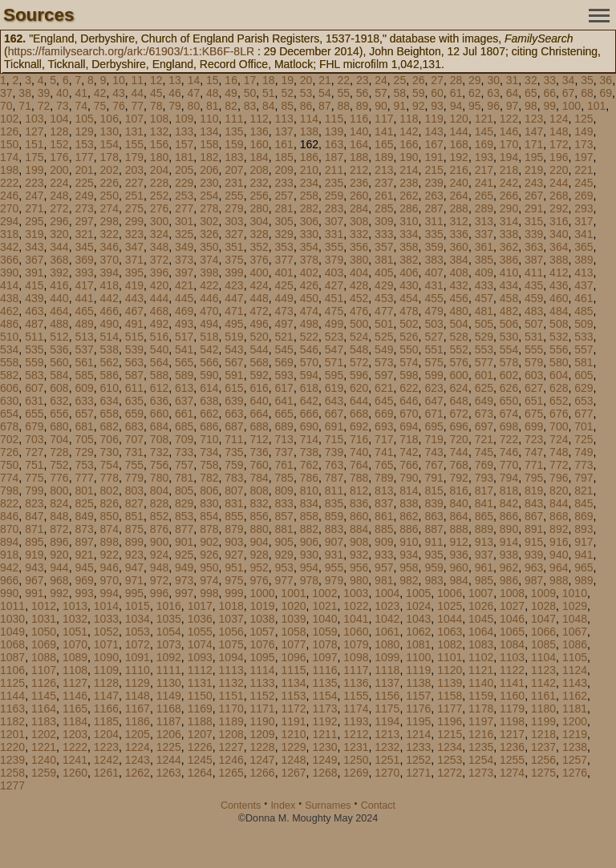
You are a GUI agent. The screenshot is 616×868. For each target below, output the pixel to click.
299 (134, 221)
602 (509, 375)
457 (484, 298)
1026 (481, 606)
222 (9, 183)
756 (159, 465)
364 (559, 247)
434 (509, 285)
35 (587, 80)
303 (234, 221)
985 (484, 580)
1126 (44, 683)
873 (84, 529)
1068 (12, 644)
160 (259, 144)
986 (509, 580)
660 (159, 414)
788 (359, 478)
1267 (293, 773)
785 (284, 478)
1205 (138, 734)
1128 (106, 683)
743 (434, 452)
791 (434, 478)
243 (534, 183)
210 (309, 170)
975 (234, 580)
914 (509, 542)
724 (559, 439)
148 (559, 131)
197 (584, 157)
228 (159, 183)
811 (334, 491)
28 (456, 80)
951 (234, 567)
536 (59, 349)
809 (284, 491)
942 (9, 567)
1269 (356, 773)
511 (34, 337)
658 (109, 414)
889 (484, 529)
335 (434, 234)
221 (584, 170)
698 (509, 426)
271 (34, 208)
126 (9, 131)
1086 (575, 644)
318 (9, 234)
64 (513, 93)
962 (509, 567)
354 (309, 247)
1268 (324, 773)
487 (34, 324)
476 (359, 311)
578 (509, 362)
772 (559, 465)
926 (209, 555)
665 (284, 414)
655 (34, 414)
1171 (263, 709)
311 (434, 221)
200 (59, 170)
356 (359, 247)
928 (259, 555)
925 (184, 555)
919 (34, 555)
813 (384, 491)
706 (109, 439)
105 (84, 119)
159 (234, 144)
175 (34, 157)
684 (159, 426)
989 (584, 580)
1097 (324, 657)
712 (259, 439)
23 (363, 80)
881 (284, 529)
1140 (481, 683)
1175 (387, 709)
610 (109, 388)
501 (384, 324)
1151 (231, 696)
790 (409, 478)
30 (493, 80)
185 (284, 157)
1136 (356, 683)
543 (234, 349)
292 (559, 208)
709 (184, 439)
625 (484, 388)
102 (9, 119)
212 (359, 170)
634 (109, 401)
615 (234, 388)
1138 (418, 683)
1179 (512, 709)
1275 (543, 773)
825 (84, 503)
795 (534, 478)
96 (493, 106)
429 (384, 285)
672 (459, 414)
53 (306, 93)
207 (234, 170)
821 (584, 491)
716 (359, 439)
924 (159, 555)
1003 (356, 593)
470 (209, 311)
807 (234, 491)
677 (584, 414)
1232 (387, 747)
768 (459, 465)
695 (434, 426)
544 (259, 349)
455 (434, 298)
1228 (263, 747)
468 (159, 311)
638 (209, 401)
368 (59, 260)
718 (409, 439)
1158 (450, 696)
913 (484, 542)
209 (284, 170)
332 (359, 234)
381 (384, 260)
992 (59, 593)
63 (493, 93)
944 (59, 567)
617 (284, 388)
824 (59, 503)
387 (534, 260)
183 (234, 157)
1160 (512, 696)
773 (584, 465)
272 (59, 208)
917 (584, 542)
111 (234, 119)
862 (409, 516)
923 (134, 555)
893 (584, 529)
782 (209, 478)
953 (284, 567)
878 (209, 529)
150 (9, 144)
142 (409, 131)
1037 (231, 619)
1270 (387, 773)
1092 (169, 657)
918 (9, 555)
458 (509, 298)
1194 (387, 721)
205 (184, 170)
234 (309, 183)
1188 (200, 721)
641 (284, 401)
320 (59, 234)
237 (384, 183)
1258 (12, 773)
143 (434, 131)
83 (250, 106)
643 (334, 401)
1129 (138, 683)
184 (259, 157)
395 (134, 273)
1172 (293, 709)
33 (549, 80)
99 (549, 106)
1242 (106, 760)
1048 (575, 619)
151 (34, 144)
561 (84, 362)
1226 (200, 747)
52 (287, 93)
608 (59, 388)
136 (259, 131)
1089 (75, 657)
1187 (169, 721)
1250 (356, 760)
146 (509, 131)
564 (159, 362)
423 (234, 285)
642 (309, 401)
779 (134, 478)
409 (484, 273)
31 (513, 80)
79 (175, 106)
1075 (231, 644)
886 (409, 529)
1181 (575, 709)
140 (359, 131)
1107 (44, 670)
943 (34, 567)
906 (309, 542)
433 (484, 285)
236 (359, 183)
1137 (387, 683)
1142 (543, 683)
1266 (263, 773)
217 (484, 170)
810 (309, 491)
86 (306, 106)
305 (284, 221)
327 (234, 234)
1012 (44, 606)
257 (284, 196)
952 (259, 567)
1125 (12, 683)
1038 (263, 619)
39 (44, 93)
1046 (512, 619)
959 (434, 567)
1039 (293, 619)
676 (559, 414)
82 (231, 106)
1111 (169, 670)
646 (409, 401)
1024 (418, 606)
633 (84, 401)
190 (409, 157)
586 (109, 375)
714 (309, 439)
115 (334, 119)
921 (84, 555)
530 (509, 337)
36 (606, 80)
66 (549, 93)
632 (59, 401)
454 (409, 298)
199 (34, 170)
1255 (512, 760)
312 (459, 221)
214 (409, 170)
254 (209, 196)
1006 (450, 593)
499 (334, 324)
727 (34, 452)
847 (34, 516)
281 (284, 208)
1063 (450, 632)
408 (459, 273)
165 (384, 144)
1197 (481, 721)
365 (584, 247)
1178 (481, 709)
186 (309, 157)
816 (459, 491)
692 (359, 426)
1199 (543, 721)
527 (434, 337)
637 (184, 401)
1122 (512, 670)
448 (259, 298)
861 (384, 516)
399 (234, 273)
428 (359, 285)
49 (231, 93)
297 (84, 221)
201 (84, 170)
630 (9, 401)
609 (84, 388)
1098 (356, 657)
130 (109, 131)
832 (259, 503)
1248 (293, 760)
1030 (12, 619)
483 (534, 311)
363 (534, 247)
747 (534, 452)
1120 (450, 670)
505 (484, 324)
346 (109, 247)
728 (59, 452)
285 (384, 208)
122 (509, 119)
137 (284, 131)
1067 (575, 632)
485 (584, 311)
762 (309, 465)
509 (584, 324)
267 (534, 196)
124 (559, 119)
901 (184, 542)
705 (84, 439)
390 (9, 273)
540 (159, 349)
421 (184, 285)
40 (63, 93)
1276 (575, 773)
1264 (200, 773)
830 (209, 503)
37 (6, 93)
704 (59, 439)
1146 (75, 696)
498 (309, 324)
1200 (575, 721)
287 (434, 208)
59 (419, 93)
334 (409, 234)
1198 (512, 721)
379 (334, 260)
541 (184, 349)
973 (184, 580)
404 (359, 273)
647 (434, 401)
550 (409, 349)
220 (559, 170)
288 (459, 208)
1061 (387, 632)
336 (459, 234)
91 (400, 106)
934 (409, 555)
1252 (418, 760)
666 (309, 414)
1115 (293, 670)
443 (134, 298)
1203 (75, 734)
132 (159, 131)
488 (59, 324)
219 (534, 170)
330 (309, 234)
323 (134, 234)
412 (559, 273)
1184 (75, 721)
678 (9, 426)
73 (63, 106)
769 (484, 465)
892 (559, 529)
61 (456, 93)
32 (531, 80)
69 (606, 93)
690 (309, 426)
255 (234, 196)
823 (34, 503)
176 (59, 157)
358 (409, 247)
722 (509, 439)
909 (384, 542)
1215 (450, 734)
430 (409, 285)
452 (359, 298)
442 (109, 298)
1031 (44, 619)
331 (334, 234)
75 (100, 106)
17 (250, 80)
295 (34, 221)
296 (59, 221)
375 (234, 260)
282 (309, 208)
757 (184, 465)
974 (209, 580)
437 (584, 285)
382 (409, 260)
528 (459, 337)
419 (134, 285)
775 (34, 478)
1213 (387, 734)
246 (9, 196)
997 (184, 593)
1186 (138, 721)
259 (334, 196)
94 (456, 106)
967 (34, 580)
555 (534, 349)
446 (209, 298)
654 (9, 414)
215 (434, 170)
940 (559, 555)
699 (534, 426)
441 (84, 298)
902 (209, 542)
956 (359, 567)
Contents (241, 805)
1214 (418, 734)
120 (459, 119)
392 (59, 273)
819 (534, 491)
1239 (12, 760)
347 (134, 247)
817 (484, 491)
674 (509, 414)
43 (119, 93)
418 (109, 285)
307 (334, 221)
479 (434, 311)
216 (459, 170)
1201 (12, 734)
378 (309, 260)
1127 (75, 683)
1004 (387, 593)
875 (134, 529)
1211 (324, 734)
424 (259, 285)
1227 (231, 747)
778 (109, 478)
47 (194, 93)
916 (559, 542)
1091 (138, 657)
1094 (231, 657)
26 (419, 80)
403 (334, 273)
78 (156, 106)
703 (34, 439)
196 (559, 157)
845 (584, 503)
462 (9, 311)
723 (534, 439)
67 (569, 93)
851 (134, 516)
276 (159, 208)
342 (9, 247)
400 (259, 273)
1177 (450, 709)
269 (584, 196)
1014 (106, 606)
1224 (138, 747)
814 (409, 491)
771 (534, 465)
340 (559, 234)
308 (359, 221)
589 (184, 375)
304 (259, 221)
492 (159, 324)
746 (509, 452)
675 (534, 414)
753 (84, 465)
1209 (263, 734)
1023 (387, 606)
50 (250, 93)
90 (381, 106)
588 (159, 375)
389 (584, 260)
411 (534, 273)
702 (9, 439)
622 (409, 388)
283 (334, 208)
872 (59, 529)
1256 (543, 760)
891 (534, 529)
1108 (75, 670)
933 (384, 555)
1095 (263, 657)
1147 (106, 696)
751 (34, 465)
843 (534, 503)
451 (334, 298)
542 (209, 349)
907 (334, 542)
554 (509, 349)
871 (34, 529)
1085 (543, 644)
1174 (356, 709)
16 (231, 80)
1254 (481, 760)
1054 (169, 632)
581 (584, 362)
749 (584, 452)
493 (184, 324)
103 (34, 119)
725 (584, 439)
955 (334, 567)
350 (209, 247)
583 (34, 375)
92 (419, 106)
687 (234, 426)
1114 (263, 670)
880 (259, 529)
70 (6, 106)
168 (459, 144)
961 (484, 567)
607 (34, 388)
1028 (543, 606)
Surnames (328, 805)
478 (409, 311)
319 (34, 234)
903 (234, 542)
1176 (418, 709)
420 (159, 285)
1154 (324, 696)
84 (269, 106)
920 (59, 555)
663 (234, 414)
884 (359, 529)
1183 (44, 721)
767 (434, 465)
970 (109, 580)
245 (584, 183)
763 (334, 465)
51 (269, 93)
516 (159, 337)
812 (359, 491)
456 (459, 298)
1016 (169, 606)
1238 (575, 747)
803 (134, 491)
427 (334, 285)
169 (484, 144)
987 (534, 580)
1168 (169, 709)
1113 (231, 670)
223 (34, 183)
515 (134, 337)
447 (234, 298)
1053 (138, 632)
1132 (231, 683)
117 (384, 119)
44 (138, 93)
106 (109, 119)
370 (109, 260)
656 (59, 414)
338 (509, 234)
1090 (106, 657)
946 (109, 567)
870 (9, 529)
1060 (356, 632)
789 (384, 478)
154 (109, 144)
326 (209, 234)
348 (159, 247)
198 (9, 170)
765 (384, 465)
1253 (450, 760)
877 (184, 529)
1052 (106, 632)
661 (184, 414)
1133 (263, 683)
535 (34, 349)
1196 (450, 721)
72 (44, 106)
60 (437, 93)
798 (9, 491)
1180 (543, 709)
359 (434, 247)
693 (384, 426)
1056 (231, 632)
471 (234, 311)
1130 (169, 683)
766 (409, 465)
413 (584, 273)
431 (434, 285)
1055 (200, 632)
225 (84, 183)
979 (334, 580)
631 (34, 401)
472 (259, 311)
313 (484, 221)
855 (234, 516)
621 (384, 388)
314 (509, 221)
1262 (138, 773)
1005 (418, 593)
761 (284, 465)
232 (259, 183)
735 (234, 452)
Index (283, 805)
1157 (418, 696)
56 (363, 93)
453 (384, 298)
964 (559, 567)
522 (309, 337)
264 (459, 196)
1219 (575, 734)
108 (159, 119)
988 (559, 580)
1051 (75, 632)
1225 (169, 747)
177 (84, 157)
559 (34, 362)
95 (475, 106)
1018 (231, 606)
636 (159, 401)
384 (459, 260)
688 (259, 426)
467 (134, 311)
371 (134, 260)
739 (334, 452)
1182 (12, 721)
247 (34, 196)
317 (584, 221)
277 (184, 208)
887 (434, 529)
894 (9, 542)
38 (25, 93)
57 (381, 93)
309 (384, 221)
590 (209, 375)
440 (59, 298)
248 (59, 196)
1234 (450, 747)
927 (234, 555)
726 (9, 452)
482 (509, 311)
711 (234, 439)
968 (59, 580)
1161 (543, 696)
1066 (543, 632)
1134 (293, 683)
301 (184, 221)
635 (134, 401)
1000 (262, 593)
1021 (324, 606)
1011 (12, 606)
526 (409, 337)
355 (334, 247)
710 (209, 439)
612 (159, 388)
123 (534, 119)
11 (138, 80)
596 (359, 375)
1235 (481, 747)
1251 (387, 760)
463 (34, 311)
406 (409, 273)
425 (284, 285)
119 (434, 119)
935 (434, 555)
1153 (293, 696)
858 (309, 516)
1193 (356, 721)
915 (534, 542)
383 (434, 260)
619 (334, 388)
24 (381, 80)
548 (359, 349)
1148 (138, 696)
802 (109, 491)
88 (343, 106)
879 (234, 529)
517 (184, 337)
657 (84, 414)
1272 (450, 773)
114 (309, 119)
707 (134, 439)
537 (84, 349)
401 (284, 273)
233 (284, 183)
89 (363, 106)
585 (84, 375)
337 (484, 234)
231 (234, 183)
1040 (324, 619)
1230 (324, 747)
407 (434, 273)
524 (359, 337)
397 (184, 273)
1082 (450, 644)
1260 (75, 773)
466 (109, 311)
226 (109, 183)
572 (359, 362)
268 (559, 196)
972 (159, 580)
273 (84, 208)
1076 (263, 644)
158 (209, 144)
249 (84, 196)
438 (9, 298)
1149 (169, 696)
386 (509, 260)
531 (534, 337)
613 (184, 388)
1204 (106, 734)
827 (134, 503)
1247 (263, 760)
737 (284, 452)
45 (156, 93)
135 (234, 131)
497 (284, 324)
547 (334, 349)
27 (437, 80)
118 (409, 119)
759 (234, 465)
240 (459, 183)
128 (59, 131)
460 (559, 298)
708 (159, 439)
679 (34, 426)
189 (384, 157)
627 (534, 388)
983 (434, 580)
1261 (106, 773)
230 (209, 183)
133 (184, 131)
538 (109, 349)
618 (309, 388)
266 (509, 196)
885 (384, 529)
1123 (543, 670)
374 (209, 260)
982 (409, 580)
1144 (12, 696)
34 (569, 80)
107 (134, 119)
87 (325, 106)
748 (559, 452)
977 (284, 580)
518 (209, 337)
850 (109, 516)
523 (334, 337)
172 (559, 144)
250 (109, 196)
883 (334, 529)
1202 (44, 734)
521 (284, 337)
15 (213, 80)
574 (409, 362)
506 (509, 324)
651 (534, 401)
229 (184, 183)
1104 (543, 657)
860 (359, 516)
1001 (293, 593)
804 (159, 491)
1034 (138, 619)
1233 (418, 747)
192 (459, 157)
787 (334, 478)
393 (84, 273)
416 (59, 285)
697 (484, 426)
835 (334, 503)
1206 (169, 734)
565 (184, 362)
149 (584, 131)
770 (509, 465)
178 (109, 157)
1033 (106, 619)
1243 (138, 760)
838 (409, 503)
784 (259, 478)
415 (34, 285)
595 (334, 375)
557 (584, 349)
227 (134, 183)
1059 (324, 632)
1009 (543, 593)
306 (309, 221)
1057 (263, 632)
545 (284, 349)
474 (309, 311)
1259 (44, 773)
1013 (75, 606)
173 (584, 144)
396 (159, 273)
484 (559, 311)
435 (534, 285)
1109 (106, 670)
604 (559, 375)
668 (359, 414)
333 (384, 234)
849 (84, 516)
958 (409, 567)
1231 (356, 747)
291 (534, 208)
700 (559, 426)
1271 (418, 773)
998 (209, 593)
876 (159, 529)
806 (209, 491)
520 (259, 337)
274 (109, 208)
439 (34, 298)
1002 (324, 593)
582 (9, 375)
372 (159, 260)
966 (9, 580)
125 (584, 119)
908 (359, 542)
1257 (575, 760)
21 (325, 80)
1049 (12, 632)
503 (434, 324)
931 (334, 555)
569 (284, 362)
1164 (44, 709)
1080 (387, 644)
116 (359, 119)
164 (359, 144)
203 (134, 170)
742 (409, 452)
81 (213, 106)
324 (159, 234)
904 (259, 542)
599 (434, 375)
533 (584, 337)
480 (459, 311)
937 (484, 555)
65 (531, 93)
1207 (200, 734)
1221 (44, 747)
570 (309, 362)
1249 (324, 760)
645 (384, 401)
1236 (512, 747)
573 (384, 362)
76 (119, 106)
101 (596, 106)
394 (109, 273)
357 (384, 247)
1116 (324, 670)
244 (559, 183)
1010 (575, 593)
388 (559, 260)
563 (134, 362)
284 (359, 208)
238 (409, 183)
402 (309, 273)
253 (184, 196)
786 (309, 478)
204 (159, 170)
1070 (75, 644)
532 (559, 337)
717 (384, 439)
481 (484, 311)
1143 (575, 683)
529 (484, 337)
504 (459, 324)
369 (84, 260)
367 (34, 260)
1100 (418, 657)
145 (484, 131)
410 (509, 273)
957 (384, 567)
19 (287, 80)
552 (459, 349)
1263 (169, 773)
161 (284, 144)
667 (334, 414)
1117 (356, 670)
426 (309, 285)
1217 (512, 734)
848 (59, 516)
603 (534, 375)
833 (284, 503)
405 (384, 273)
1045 (481, 619)
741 (384, 452)
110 (209, 119)
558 (9, 362)
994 (109, 593)
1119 (418, 670)
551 (434, 349)
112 (259, 119)
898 (109, 542)
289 (484, 208)
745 (484, 452)
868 (559, 516)
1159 (481, 696)
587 (134, 375)
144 (459, 131)
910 (409, 542)
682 (109, 426)
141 (384, 131)
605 (584, 375)
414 (9, 285)
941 (584, 555)
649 (484, 401)
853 (184, 516)
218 (509, 170)
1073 (169, 644)
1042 (387, 619)
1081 (418, 644)
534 (9, 349)
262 (409, 196)
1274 (512, 773)
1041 (356, 619)
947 (134, 567)
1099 (387, 657)
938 (509, 555)
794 (509, 478)
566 (209, 362)
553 (484, 349)
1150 (200, 696)
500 (359, 324)
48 (213, 93)
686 (209, 426)
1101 (450, 657)
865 (484, 516)
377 (284, 260)
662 (209, 414)
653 (584, 401)
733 (184, 452)
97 (513, 106)
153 (84, 144)
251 (134, 196)
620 (359, 388)
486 (9, 324)
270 (9, 208)
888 (459, 529)
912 (459, 542)
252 (159, 196)
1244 (169, 760)
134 (209, 131)
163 (334, 144)
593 (284, 375)
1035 (169, 619)
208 (259, 170)
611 (134, 388)
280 (259, 208)
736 (259, 452)
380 (359, 260)
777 (84, 478)
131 (134, 131)
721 (484, 439)
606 (9, 388)
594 (309, 375)
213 (384, 170)
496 (259, 324)
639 (234, 401)
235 (334, 183)
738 (309, 452)
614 (209, 388)
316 (559, 221)
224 (59, 183)
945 (84, 567)
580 (559, 362)
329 (284, 234)
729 (84, 452)
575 (434, 362)
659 (134, 414)
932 (359, 555)
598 (409, 375)
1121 (481, 670)
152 (59, 144)
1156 (387, 696)
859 (334, 516)
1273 (481, 773)
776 (59, 478)
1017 (200, 606)
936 (459, 555)
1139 (450, 683)
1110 (138, 670)
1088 (44, 657)
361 (484, 247)
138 (309, 131)
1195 (418, 721)
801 (84, 491)
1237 (543, 747)
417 (84, 285)
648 (459, 401)
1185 (106, 721)
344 (59, 247)
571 (334, 362)
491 (134, 324)
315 (534, 221)
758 (209, 465)
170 (509, 144)
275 (134, 208)
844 (559, 503)
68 (587, 93)
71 (25, 106)
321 (84, 234)
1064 (481, 632)
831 (234, 503)
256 (259, 196)
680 (59, 426)
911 (434, 542)
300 (159, 221)
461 (584, 298)
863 (434, 516)
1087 (12, 657)
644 (359, 401)
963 (534, 567)
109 (184, 119)
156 (159, 144)
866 (509, 516)
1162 (575, 696)
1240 (44, 760)
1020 (293, 606)
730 (109, 452)
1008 (512, 593)
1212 (356, 734)
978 (309, 580)
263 (434, 196)
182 (209, 157)
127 (34, 131)
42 (100, 93)
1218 (543, 734)
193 (484, 157)
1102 (481, 657)
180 (159, 157)
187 (334, 157)
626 (509, 388)
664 (259, 414)
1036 (200, 619)
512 (59, 337)
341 (584, 234)
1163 (12, 709)
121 (484, 119)
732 (159, 452)
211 (334, 170)
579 (534, 362)
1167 (138, 709)
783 (234, 478)
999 (234, 593)
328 (259, 234)
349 (184, 247)
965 (584, 567)
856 (259, 516)
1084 (512, 644)
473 (284, 311)
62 (475, 93)
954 (309, 567)
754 (109, 465)
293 (584, 208)
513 (84, 337)
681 (84, 426)
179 (134, 157)
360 (459, 247)
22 (344, 80)
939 (534, 555)
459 (534, 298)
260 (359, 196)
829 (184, 503)
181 (184, 157)
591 (234, 375)
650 (509, 401)
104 (59, 119)
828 (159, 503)
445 (184, 298)
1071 (106, 644)
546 (309, 349)
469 (184, 311)
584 (59, 375)
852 (159, 516)
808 (259, 491)
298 (109, 221)
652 (559, 401)
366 (9, 260)
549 (384, 349)
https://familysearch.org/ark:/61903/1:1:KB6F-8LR (131, 51)
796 (559, 478)
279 (234, 208)
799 (34, 491)
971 (134, 580)
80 (194, 106)
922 (109, 555)
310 (409, 221)
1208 (231, 734)
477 (384, 311)
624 (459, 388)
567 (234, 362)
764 (359, 465)
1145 (44, 696)
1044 (450, 619)
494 (209, 324)
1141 (512, 683)
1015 (138, 606)
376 (259, 260)
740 (359, 452)
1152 (263, 696)
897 (84, 542)
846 (9, 516)
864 (459, 516)
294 (9, 221)
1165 (75, 709)
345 (84, 247)
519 (234, 337)
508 (559, 324)
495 (234, 324)
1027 (512, 606)
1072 (138, 644)
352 (259, 247)
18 (269, 80)
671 (434, 414)
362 (509, 247)
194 (509, 157)
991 (34, 593)
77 (138, 106)
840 (459, 503)
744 (459, 452)
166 (409, 144)
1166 (106, 709)
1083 (481, 644)
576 (459, 362)
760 (259, 465)
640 (259, 401)
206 (209, 170)
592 (259, 375)
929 (284, 555)
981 (384, 580)
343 (34, 247)
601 (484, 375)
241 (484, 183)
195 (534, 157)
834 (309, 503)
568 (259, 362)
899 (134, 542)
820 (559, 491)
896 (59, 542)
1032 (75, 619)
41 (81, 93)
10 (119, 80)
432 (459, 285)
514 (109, 337)
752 (59, 465)
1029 (575, 606)
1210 (293, 734)
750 (9, 465)
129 (84, 131)
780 (159, 478)
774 (9, 478)
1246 (231, 760)
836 (359, 503)
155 (134, 144)
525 (384, 337)
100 (571, 106)
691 (334, 426)
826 (109, 503)
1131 (200, 683)
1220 (12, 747)
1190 (263, 721)
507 (534, 324)
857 (284, 516)
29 (475, 80)
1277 (12, 785)
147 (534, 131)
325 (184, 234)
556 (559, 349)
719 (434, 439)
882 (309, 529)
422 (209, 285)
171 (534, 144)
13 (175, 80)
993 (84, 593)
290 (509, 208)
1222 (75, 747)
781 (184, 478)
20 (306, 80)
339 (534, 234)
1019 (263, 606)
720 (459, 439)
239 (434, 183)
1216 (481, 734)
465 (84, 311)
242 (509, 183)
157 (184, 144)
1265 (231, 773)
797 (584, 478)
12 (156, 80)
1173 (324, 709)
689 (284, 426)
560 (59, 362)
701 (584, 426)
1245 (200, 760)
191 (434, 157)
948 (159, 567)
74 (81, 106)
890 (509, 529)
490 (109, 324)
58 (400, 93)
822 (9, 503)
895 (34, 542)
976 (259, 580)
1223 (106, 747)
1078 (324, 644)
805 (184, 491)
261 (384, 196)
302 (209, 221)
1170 (231, 709)
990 (9, 593)
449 (284, 298)
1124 (575, 670)
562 (109, 362)
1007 (481, 593)
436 (559, 285)
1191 (293, 721)
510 (9, 337)
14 (194, 80)
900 (159, 542)
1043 (418, 619)
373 (184, 260)
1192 (324, 721)
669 (384, 414)
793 (484, 478)
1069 (44, 644)
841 (484, 503)
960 (459, 567)
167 (434, 144)
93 (437, 106)
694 (409, 426)
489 (84, 324)
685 (184, 426)
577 (484, 362)
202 (109, 170)
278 (209, 208)
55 (343, 93)
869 (584, 516)
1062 (418, 632)
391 (34, 273)
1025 (450, 606)
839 (434, 503)
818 (509, 491)
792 (459, 478)
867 (534, 516)
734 (209, 452)
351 (234, 247)
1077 (293, 644)
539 (134, 349)
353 (284, 247)
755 (134, 465)
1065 (512, 632)
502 (409, 324)
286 (409, 208)
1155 (356, 696)
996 (159, 593)
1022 (356, 606)
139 (334, 131)
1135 (324, 683)
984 (459, 580)
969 (84, 580)
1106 (12, 670)
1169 (200, 709)
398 (209, 273)
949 (184, 567)
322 (109, 234)
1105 (575, 657)
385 (484, 260)
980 (359, 580)
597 (384, 375)
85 (287, 106)
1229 (293, 747)
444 (159, 298)
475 (334, 311)
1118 (387, 670)
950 (209, 567)
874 (109, 529)
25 (400, 80)
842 (509, 503)
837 (384, 503)
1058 (293, 632)
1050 (44, 632)
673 (484, 414)
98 (531, 106)
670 (409, 414)
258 (309, 196)
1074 (200, 644)
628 (559, 388)
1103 (512, 657)
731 (134, 452)
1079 (356, 644)
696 (459, 426)
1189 (231, 721)
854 (209, 516)
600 (459, 375)
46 (175, 93)
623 (434, 388)
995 (134, 593)
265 (484, 196)
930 (309, 555)
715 (334, 439)
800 (59, 491)
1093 (200, 657)
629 (584, 388)
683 (134, 426)
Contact (378, 805)
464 (59, 311)
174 (9, 157)
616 (259, 388)
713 (284, 439)
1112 (200, 670)
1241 (75, 760)
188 (359, 157)
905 (284, 542)
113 (284, 119)
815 (434, 491)
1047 (543, 619)
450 (309, 298)
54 (325, 93)
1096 (293, 657)
